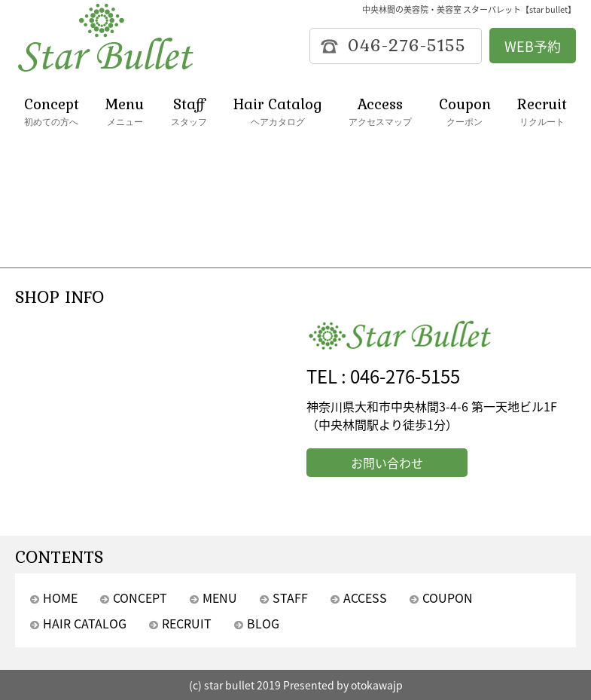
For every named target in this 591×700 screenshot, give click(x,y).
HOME (60, 598)
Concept (52, 112)
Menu (125, 112)
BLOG (263, 623)
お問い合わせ (387, 463)
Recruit (542, 112)
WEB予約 (533, 46)
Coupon (465, 112)
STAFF (290, 598)
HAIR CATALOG (85, 623)
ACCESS (365, 598)
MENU (220, 598)
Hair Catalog (278, 112)
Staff (189, 112)
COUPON (448, 598)
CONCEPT (140, 598)
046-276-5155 (405, 376)
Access (380, 112)
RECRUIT (187, 623)
